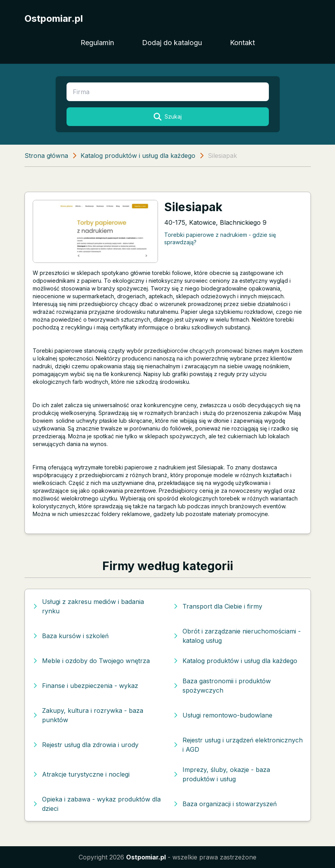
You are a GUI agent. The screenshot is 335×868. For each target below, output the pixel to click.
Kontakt (242, 43)
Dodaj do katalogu (172, 43)
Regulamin (97, 43)
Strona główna (46, 156)
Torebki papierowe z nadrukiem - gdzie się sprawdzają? (220, 238)
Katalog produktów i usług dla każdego (138, 156)
